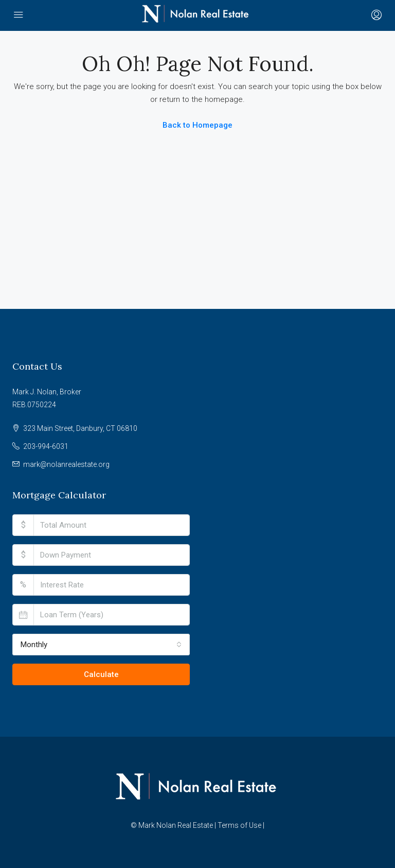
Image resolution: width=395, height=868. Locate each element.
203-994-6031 (46, 446)
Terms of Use (239, 825)
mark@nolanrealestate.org (66, 464)
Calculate (101, 674)
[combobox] (101, 645)
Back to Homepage (197, 125)
